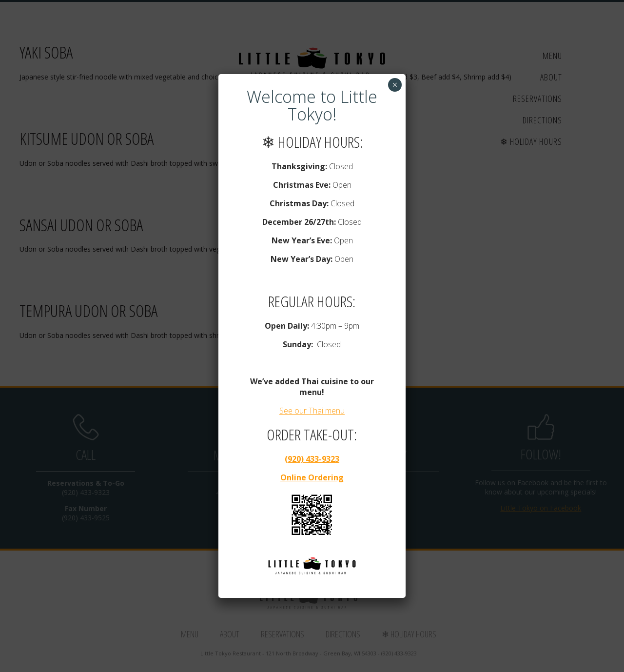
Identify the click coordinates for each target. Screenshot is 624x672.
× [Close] (395, 85)
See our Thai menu (312, 411)
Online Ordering (312, 477)
